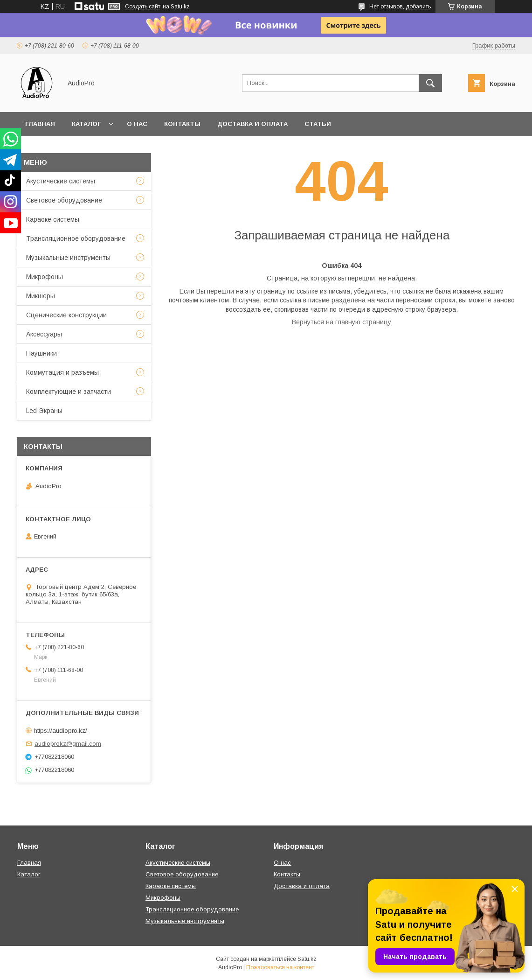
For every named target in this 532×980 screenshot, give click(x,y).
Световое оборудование (64, 200)
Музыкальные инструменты (68, 258)
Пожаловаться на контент (280, 967)
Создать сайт (143, 7)
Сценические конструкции (66, 315)
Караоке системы (53, 219)
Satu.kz (307, 959)
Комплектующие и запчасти (69, 392)
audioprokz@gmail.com (68, 744)
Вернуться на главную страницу (342, 322)
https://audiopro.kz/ (61, 730)
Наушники (41, 353)
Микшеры (41, 296)
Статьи (318, 124)
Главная (40, 124)
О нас (137, 124)
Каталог (86, 124)
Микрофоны (45, 277)
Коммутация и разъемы (62, 372)
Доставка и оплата (252, 124)
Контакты (182, 124)
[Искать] (430, 83)
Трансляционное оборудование (76, 238)
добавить (418, 7)
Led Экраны (44, 411)
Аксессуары (44, 334)
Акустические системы (61, 181)
